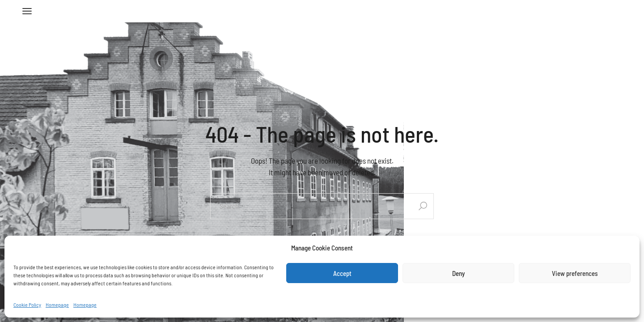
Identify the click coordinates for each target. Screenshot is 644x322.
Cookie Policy (27, 305)
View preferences (575, 273)
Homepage (57, 305)
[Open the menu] (27, 11)
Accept (342, 273)
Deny (458, 273)
